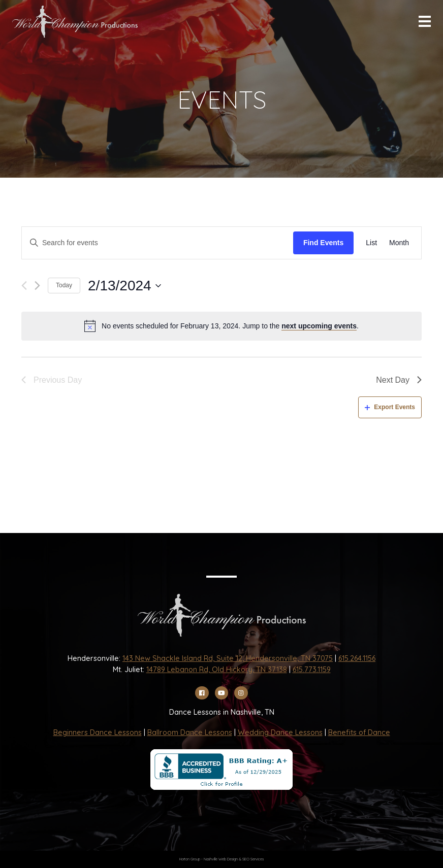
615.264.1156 (357, 658)
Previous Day (52, 380)
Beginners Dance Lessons (98, 732)
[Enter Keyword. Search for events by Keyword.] (157, 243)
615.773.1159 (312, 670)
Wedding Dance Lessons (280, 732)
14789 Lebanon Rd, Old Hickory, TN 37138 (217, 670)
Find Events (323, 243)
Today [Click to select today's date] (64, 285)
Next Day (399, 380)
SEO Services (253, 859)
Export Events (390, 407)
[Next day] (37, 286)
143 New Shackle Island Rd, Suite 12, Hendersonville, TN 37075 (228, 658)
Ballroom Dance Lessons (190, 732)
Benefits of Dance (359, 732)
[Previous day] (24, 286)
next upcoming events (319, 326)
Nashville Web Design (221, 859)
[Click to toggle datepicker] (124, 286)
